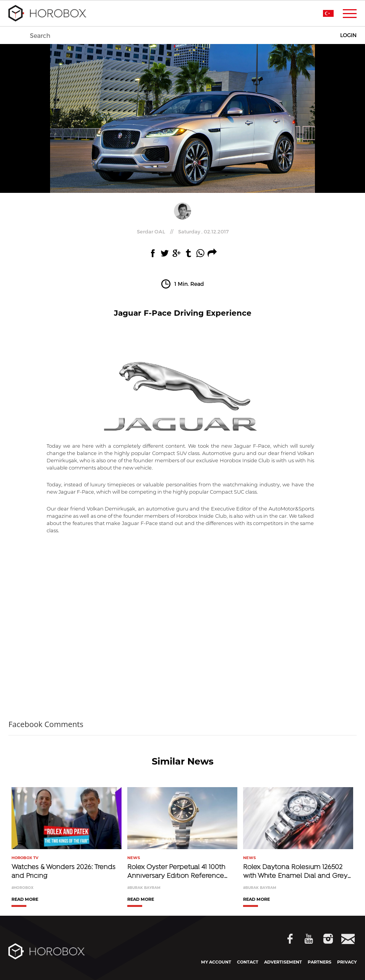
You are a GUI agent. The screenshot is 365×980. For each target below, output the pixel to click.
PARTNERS (320, 962)
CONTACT (248, 962)
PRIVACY (347, 962)
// (183, 232)
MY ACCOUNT (216, 962)
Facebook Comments (46, 724)
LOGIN (348, 35)
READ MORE (25, 900)
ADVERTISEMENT (283, 962)
